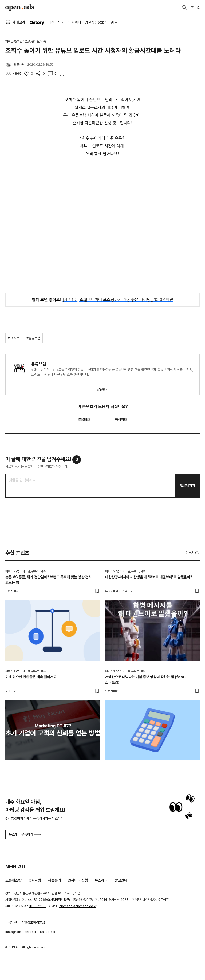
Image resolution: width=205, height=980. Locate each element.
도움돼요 (84, 420)
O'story (37, 22)
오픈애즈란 (13, 880)
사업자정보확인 (60, 900)
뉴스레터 (101, 880)
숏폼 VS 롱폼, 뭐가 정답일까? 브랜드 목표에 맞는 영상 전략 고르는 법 (48, 580)
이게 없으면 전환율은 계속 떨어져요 (31, 677)
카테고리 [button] (15, 22)
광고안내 (121, 880)
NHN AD (15, 867)
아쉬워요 (121, 420)
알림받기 (102, 389)
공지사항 (35, 880)
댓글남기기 (188, 485)
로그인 (195, 7)
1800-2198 (37, 906)
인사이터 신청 (78, 880)
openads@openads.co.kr (78, 906)
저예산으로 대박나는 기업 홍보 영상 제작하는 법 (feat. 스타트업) (145, 680)
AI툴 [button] (114, 22)
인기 (61, 22)
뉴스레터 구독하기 (25, 834)
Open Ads (20, 7)
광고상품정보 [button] (94, 22)
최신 (51, 22)
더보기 (193, 553)
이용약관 (11, 922)
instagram (13, 932)
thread (31, 932)
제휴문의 (54, 880)
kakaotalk (48, 932)
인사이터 (75, 22)
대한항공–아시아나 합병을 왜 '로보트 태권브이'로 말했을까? (149, 577)
